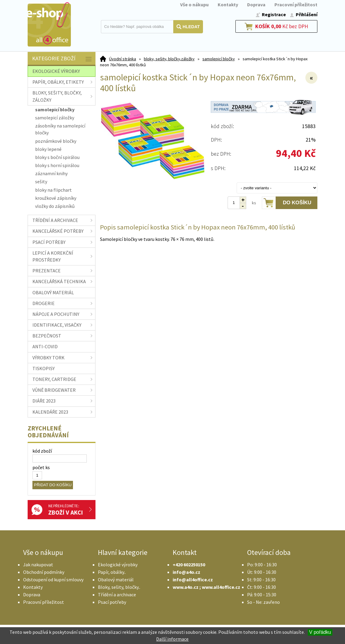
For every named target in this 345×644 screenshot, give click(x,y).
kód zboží (42, 451)
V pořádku (320, 632)
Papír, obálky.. (112, 572)
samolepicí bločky (219, 59)
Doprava (256, 4)
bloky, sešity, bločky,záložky (169, 59)
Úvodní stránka (123, 59)
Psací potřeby (112, 602)
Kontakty (228, 4)
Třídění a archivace (117, 595)
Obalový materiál (116, 580)
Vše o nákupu (194, 4)
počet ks (41, 467)
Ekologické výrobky (118, 565)
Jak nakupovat (38, 565)
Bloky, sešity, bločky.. (119, 587)
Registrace (274, 14)
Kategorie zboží (62, 59)
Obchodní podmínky (44, 572)
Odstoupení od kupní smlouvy (53, 580)
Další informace (172, 639)
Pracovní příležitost (296, 4)
